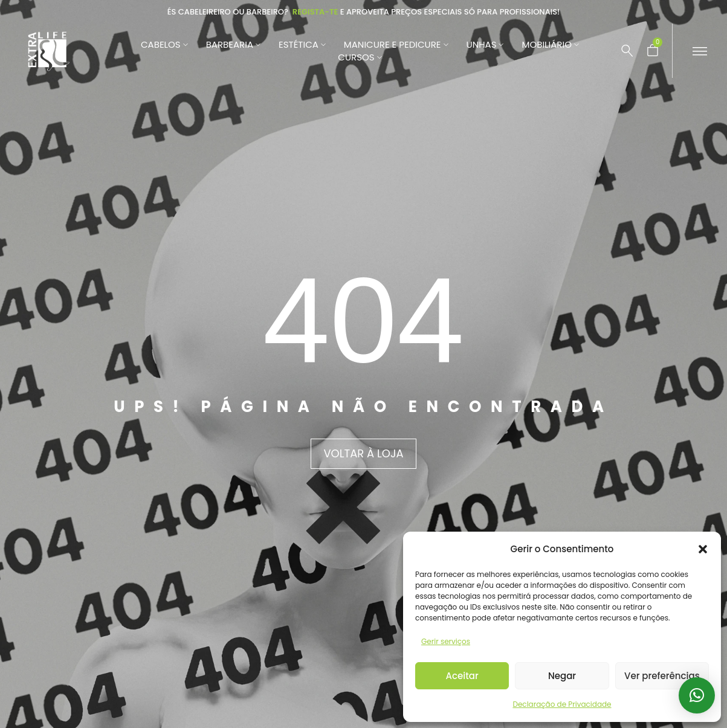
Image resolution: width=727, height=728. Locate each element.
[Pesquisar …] (627, 51)
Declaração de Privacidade (562, 704)
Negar (562, 676)
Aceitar (462, 676)
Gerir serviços (446, 641)
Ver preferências (662, 676)
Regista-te (315, 12)
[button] (703, 549)
